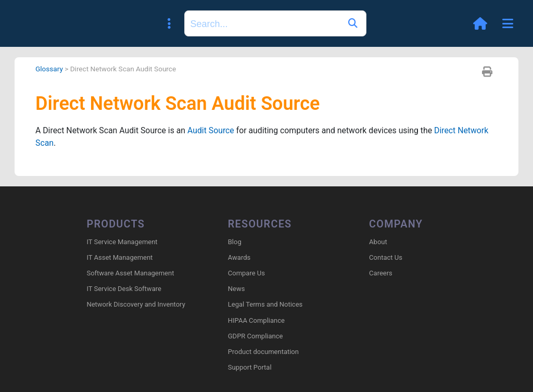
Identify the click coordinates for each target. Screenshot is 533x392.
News (237, 289)
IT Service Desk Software (124, 289)
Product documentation (263, 352)
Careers (381, 273)
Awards (239, 257)
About (378, 242)
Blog (235, 242)
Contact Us (386, 257)
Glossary (49, 69)
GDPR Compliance (256, 336)
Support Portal (250, 368)
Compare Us (246, 273)
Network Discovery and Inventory (136, 305)
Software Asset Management (130, 273)
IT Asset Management (119, 257)
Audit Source (213, 131)
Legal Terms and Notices (265, 305)
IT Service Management (122, 242)
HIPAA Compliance (256, 320)
